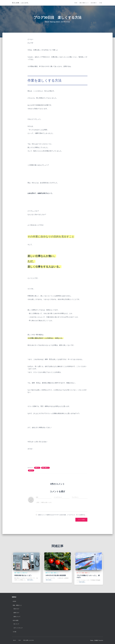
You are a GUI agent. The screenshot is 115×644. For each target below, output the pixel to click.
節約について (17, 617)
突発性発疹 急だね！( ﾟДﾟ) (23, 575)
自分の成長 (94, 3)
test (20, 640)
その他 (100, 3)
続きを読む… (31, 580)
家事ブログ (37, 468)
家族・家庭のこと (84, 3)
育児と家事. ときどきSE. (29, 640)
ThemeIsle (101, 640)
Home (76, 3)
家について (79, 573)
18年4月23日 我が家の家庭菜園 (56, 575)
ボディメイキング (18, 628)
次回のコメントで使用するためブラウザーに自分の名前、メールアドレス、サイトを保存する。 (62, 515)
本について (16, 624)
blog (14, 640)
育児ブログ (31, 470)
